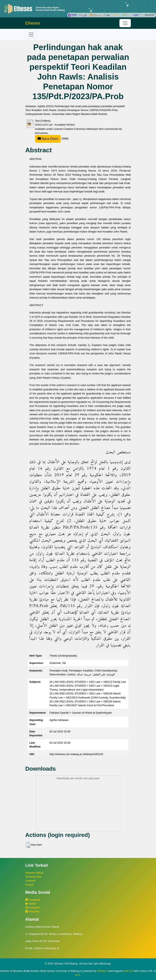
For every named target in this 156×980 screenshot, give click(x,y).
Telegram (32, 911)
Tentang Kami (33, 877)
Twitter (31, 904)
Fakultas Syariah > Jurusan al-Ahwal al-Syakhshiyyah (81, 713)
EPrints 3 (102, 971)
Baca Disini (48, 139)
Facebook (33, 900)
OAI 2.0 (129, 971)
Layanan (30, 881)
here (78, 975)
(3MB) (52, 139)
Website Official (34, 873)
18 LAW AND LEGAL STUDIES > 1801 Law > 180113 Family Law (88, 682)
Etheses (33, 23)
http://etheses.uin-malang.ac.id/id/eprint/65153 (76, 754)
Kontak (29, 885)
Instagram (33, 908)
